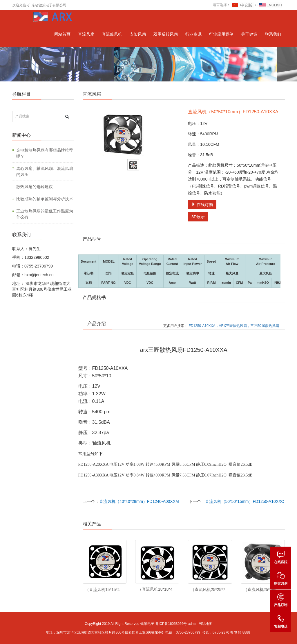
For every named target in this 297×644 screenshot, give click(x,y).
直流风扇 (86, 34)
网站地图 (205, 624)
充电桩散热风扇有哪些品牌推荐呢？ (45, 153)
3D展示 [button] (198, 217)
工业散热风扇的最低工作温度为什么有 (45, 214)
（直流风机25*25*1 (261, 590)
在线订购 (202, 205)
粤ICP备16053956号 (171, 624)
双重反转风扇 (166, 34)
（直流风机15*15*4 (102, 590)
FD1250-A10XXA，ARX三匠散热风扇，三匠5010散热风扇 (234, 326)
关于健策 (249, 34)
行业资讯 (193, 34)
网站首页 (62, 34)
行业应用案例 (221, 34)
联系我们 (273, 34)
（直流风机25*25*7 (208, 590)
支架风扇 (138, 34)
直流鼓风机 (112, 34)
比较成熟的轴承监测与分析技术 (45, 199)
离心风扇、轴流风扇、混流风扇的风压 (45, 171)
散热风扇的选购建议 (35, 187)
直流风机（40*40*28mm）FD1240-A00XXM (139, 501)
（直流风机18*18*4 (155, 589)
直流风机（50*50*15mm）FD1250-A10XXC (245, 501)
